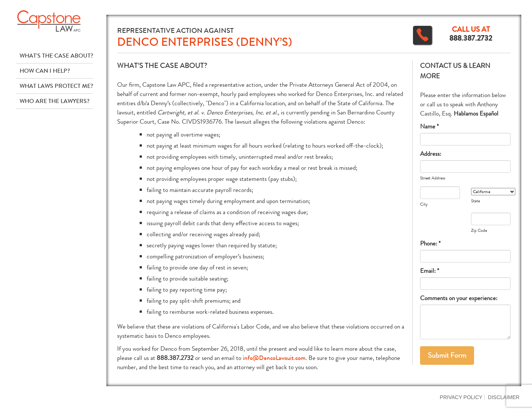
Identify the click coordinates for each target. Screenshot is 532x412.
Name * (429, 126)
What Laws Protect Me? (56, 86)
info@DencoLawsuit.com (274, 358)
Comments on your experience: (459, 298)
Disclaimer (504, 397)
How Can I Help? (45, 71)
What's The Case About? (56, 56)
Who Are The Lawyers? (54, 101)
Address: (431, 154)
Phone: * (430, 243)
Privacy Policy (461, 397)
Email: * (430, 271)
